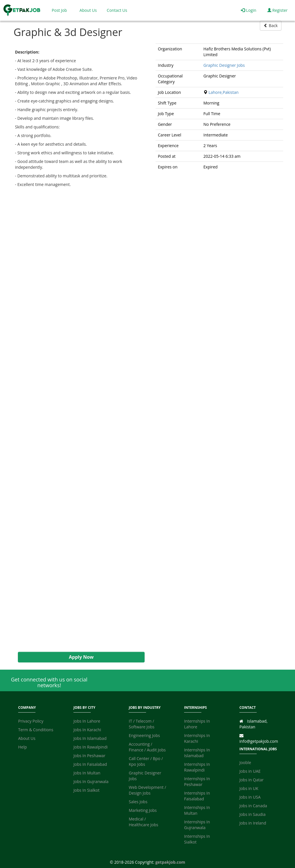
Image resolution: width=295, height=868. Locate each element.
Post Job (59, 10)
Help (22, 747)
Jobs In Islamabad (90, 738)
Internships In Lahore (197, 724)
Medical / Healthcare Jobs (143, 822)
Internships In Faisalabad (197, 796)
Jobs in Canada (253, 806)
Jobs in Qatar (251, 780)
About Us (88, 10)
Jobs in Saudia (253, 814)
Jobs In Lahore (87, 721)
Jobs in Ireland (253, 823)
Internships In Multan (197, 810)
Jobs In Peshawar (89, 756)
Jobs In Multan (87, 773)
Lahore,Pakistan (224, 92)
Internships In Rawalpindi (197, 767)
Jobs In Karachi (87, 730)
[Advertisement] (78, 420)
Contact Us (117, 10)
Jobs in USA (250, 797)
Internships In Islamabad (197, 753)
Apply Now (81, 657)
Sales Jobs (138, 802)
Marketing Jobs (143, 810)
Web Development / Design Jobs (147, 790)
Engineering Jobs (144, 735)
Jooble (245, 762)
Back (271, 25)
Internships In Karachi (197, 738)
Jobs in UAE (250, 771)
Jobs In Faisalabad (90, 764)
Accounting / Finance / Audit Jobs (147, 747)
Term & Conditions (36, 730)
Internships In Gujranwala (197, 825)
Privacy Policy (31, 721)
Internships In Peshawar (197, 781)
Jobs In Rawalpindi (91, 747)
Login (248, 10)
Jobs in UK (249, 788)
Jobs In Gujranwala (91, 781)
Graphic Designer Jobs (224, 65)
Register (278, 10)
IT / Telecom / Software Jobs (142, 724)
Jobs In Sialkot (86, 790)
